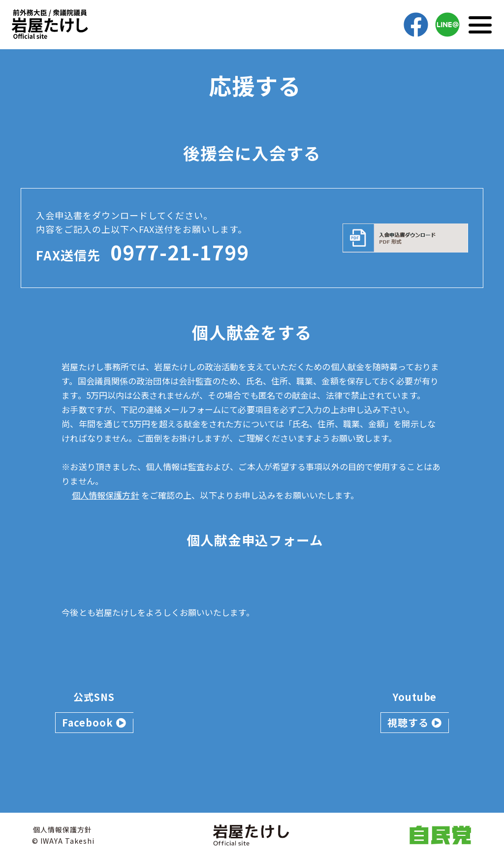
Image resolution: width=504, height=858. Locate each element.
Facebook (94, 722)
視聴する (415, 722)
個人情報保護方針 (106, 495)
